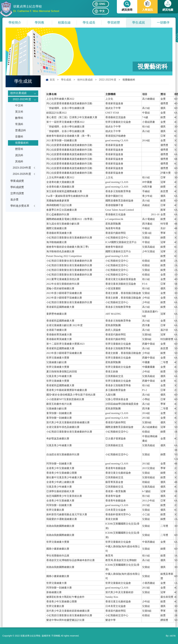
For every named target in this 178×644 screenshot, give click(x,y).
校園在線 (64, 22)
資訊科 (19, 155)
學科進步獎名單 (20, 206)
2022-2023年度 (108, 80)
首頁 (52, 80)
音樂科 (19, 137)
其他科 (19, 161)
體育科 (19, 149)
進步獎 (14, 200)
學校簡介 (15, 22)
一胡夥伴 (163, 22)
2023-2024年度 (22, 168)
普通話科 (21, 130)
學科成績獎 (17, 187)
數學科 (19, 118)
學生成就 (139, 22)
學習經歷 (114, 22)
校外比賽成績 (85, 80)
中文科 (19, 105)
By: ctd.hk (171, 636)
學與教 (39, 22)
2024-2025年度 (22, 174)
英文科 (19, 112)
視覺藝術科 (22, 143)
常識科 (19, 124)
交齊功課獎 (17, 193)
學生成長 (89, 22)
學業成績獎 (17, 181)
